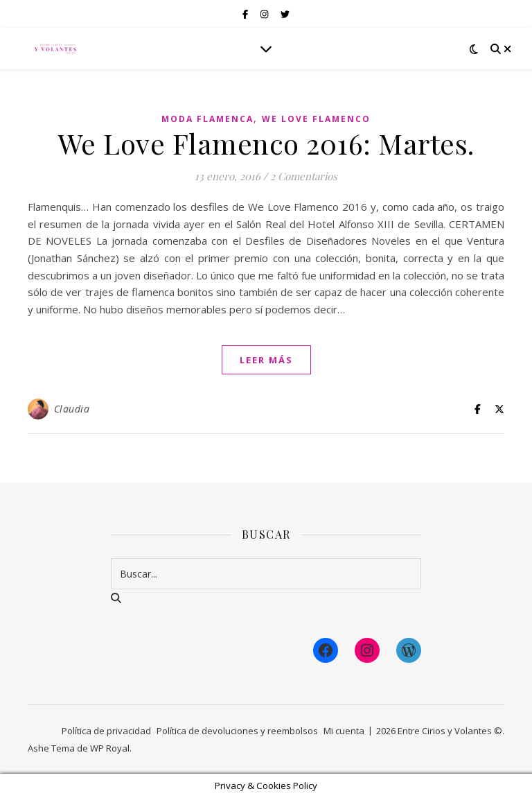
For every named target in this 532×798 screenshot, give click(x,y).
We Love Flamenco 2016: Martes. (266, 143)
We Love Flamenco (316, 119)
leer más (266, 360)
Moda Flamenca (207, 119)
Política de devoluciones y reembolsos (237, 731)
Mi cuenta (344, 731)
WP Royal (110, 748)
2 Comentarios (304, 176)
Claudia (72, 409)
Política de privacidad (106, 731)
